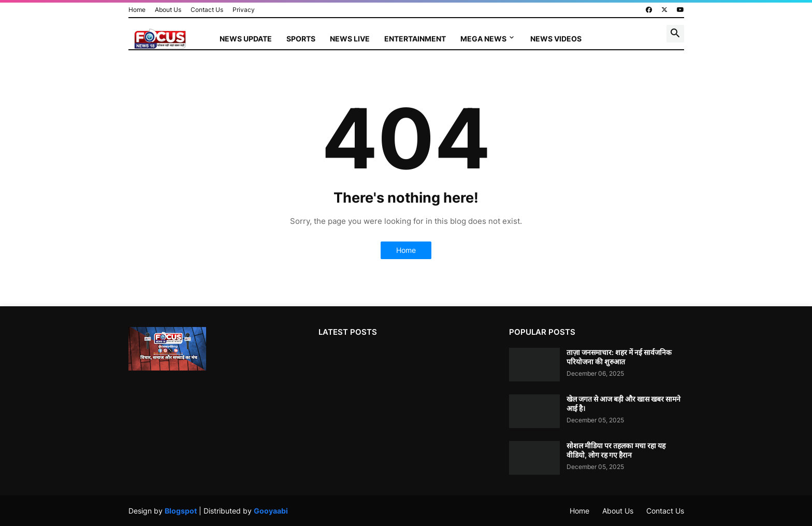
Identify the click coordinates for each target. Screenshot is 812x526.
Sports (301, 39)
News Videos (556, 39)
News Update (246, 39)
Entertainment (415, 39)
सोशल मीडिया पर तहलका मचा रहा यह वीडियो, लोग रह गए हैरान (616, 450)
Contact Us (207, 10)
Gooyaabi (271, 511)
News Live (350, 39)
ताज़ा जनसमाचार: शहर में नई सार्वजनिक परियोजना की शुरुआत (619, 357)
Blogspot (181, 511)
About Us (168, 10)
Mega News (483, 39)
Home (137, 10)
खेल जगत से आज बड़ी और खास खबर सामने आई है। (624, 403)
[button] (675, 34)
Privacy (244, 10)
